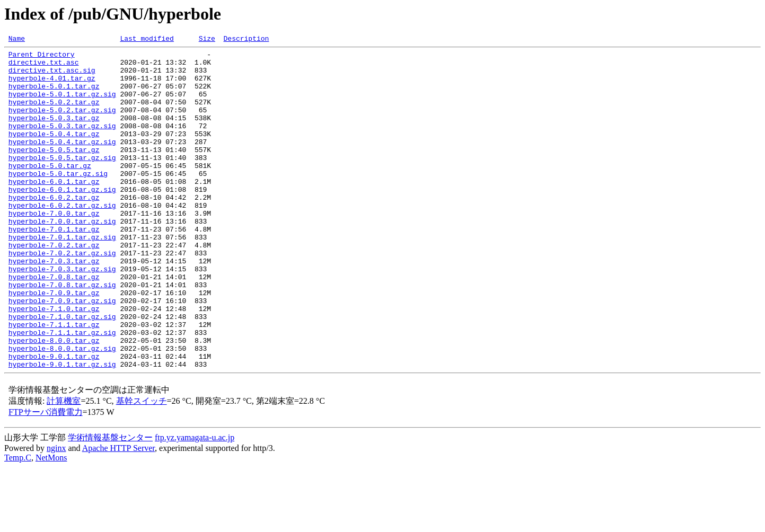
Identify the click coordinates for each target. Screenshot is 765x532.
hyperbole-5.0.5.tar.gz (54, 172)
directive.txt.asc (44, 67)
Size (207, 40)
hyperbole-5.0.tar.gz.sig (58, 200)
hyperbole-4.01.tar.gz (52, 86)
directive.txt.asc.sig (52, 76)
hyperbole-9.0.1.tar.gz (54, 420)
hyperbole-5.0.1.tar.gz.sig (62, 105)
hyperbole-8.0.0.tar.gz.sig (62, 410)
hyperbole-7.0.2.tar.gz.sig (62, 296)
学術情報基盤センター (110, 503)
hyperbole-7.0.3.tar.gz (54, 305)
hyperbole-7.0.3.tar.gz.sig (62, 315)
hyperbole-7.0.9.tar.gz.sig (62, 353)
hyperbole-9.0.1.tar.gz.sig (62, 429)
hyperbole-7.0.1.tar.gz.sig (62, 277)
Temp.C (18, 523)
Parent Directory (42, 57)
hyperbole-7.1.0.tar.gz (54, 362)
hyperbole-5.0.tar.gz (50, 191)
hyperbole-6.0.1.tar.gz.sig (62, 219)
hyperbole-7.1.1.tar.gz (54, 382)
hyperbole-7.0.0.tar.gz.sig (62, 258)
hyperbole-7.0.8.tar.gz (54, 324)
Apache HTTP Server (118, 513)
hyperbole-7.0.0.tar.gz (54, 248)
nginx (56, 513)
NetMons (51, 523)
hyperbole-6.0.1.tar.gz (54, 210)
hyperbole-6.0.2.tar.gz (54, 229)
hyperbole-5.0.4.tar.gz (54, 153)
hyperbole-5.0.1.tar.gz (54, 95)
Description (246, 40)
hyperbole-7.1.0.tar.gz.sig (62, 372)
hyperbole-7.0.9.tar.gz (54, 343)
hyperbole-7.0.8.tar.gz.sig (62, 334)
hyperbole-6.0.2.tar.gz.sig (62, 238)
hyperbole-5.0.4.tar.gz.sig (62, 162)
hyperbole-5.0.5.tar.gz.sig (62, 181)
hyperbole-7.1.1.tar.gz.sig (62, 391)
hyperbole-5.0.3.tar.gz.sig (62, 143)
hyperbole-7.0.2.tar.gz (54, 286)
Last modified (147, 40)
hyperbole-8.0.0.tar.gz (54, 401)
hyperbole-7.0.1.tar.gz (54, 267)
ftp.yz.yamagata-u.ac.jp (195, 503)
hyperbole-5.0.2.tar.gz (54, 114)
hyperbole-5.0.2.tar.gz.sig (62, 124)
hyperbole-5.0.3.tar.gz (54, 134)
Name (17, 40)
